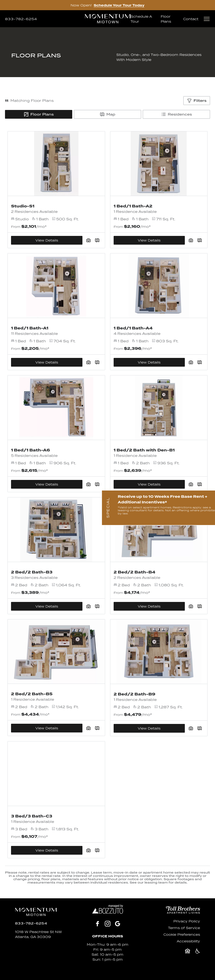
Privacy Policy (187, 921)
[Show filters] (197, 101)
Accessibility (188, 941)
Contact (191, 19)
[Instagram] (108, 924)
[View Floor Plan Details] (56, 286)
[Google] (118, 924)
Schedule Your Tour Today (119, 5)
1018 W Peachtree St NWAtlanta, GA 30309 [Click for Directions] (38, 934)
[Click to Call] (21, 19)
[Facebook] (98, 924)
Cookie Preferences (182, 934)
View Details (47, 362)
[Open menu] (207, 19)
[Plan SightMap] (97, 362)
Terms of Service (184, 928)
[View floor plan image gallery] (88, 362)
